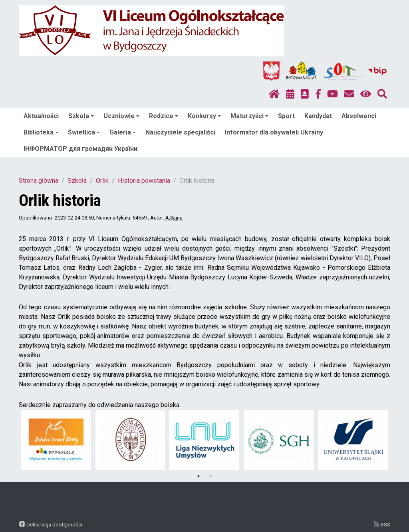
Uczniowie (121, 116)
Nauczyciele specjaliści (180, 132)
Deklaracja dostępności (54, 524)
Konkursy (204, 116)
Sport (286, 116)
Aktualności (41, 116)
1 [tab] (199, 476)
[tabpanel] (56, 440)
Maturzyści (249, 116)
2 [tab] (210, 476)
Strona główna (39, 181)
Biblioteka (41, 132)
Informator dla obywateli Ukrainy (274, 132)
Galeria (123, 132)
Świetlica (84, 132)
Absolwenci (359, 116)
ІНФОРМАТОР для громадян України (80, 149)
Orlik (102, 181)
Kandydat (318, 116)
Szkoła (81, 116)
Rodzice (164, 116)
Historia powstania (144, 181)
